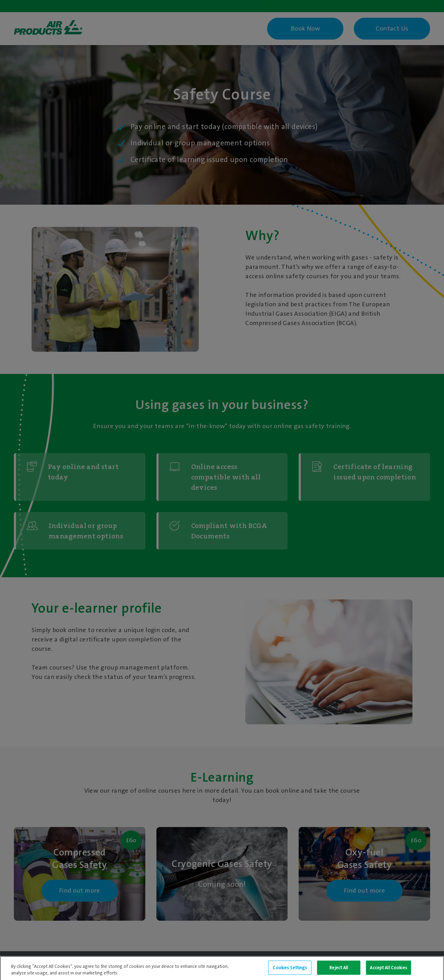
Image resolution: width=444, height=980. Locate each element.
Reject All (339, 970)
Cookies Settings (290, 970)
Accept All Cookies (388, 970)
